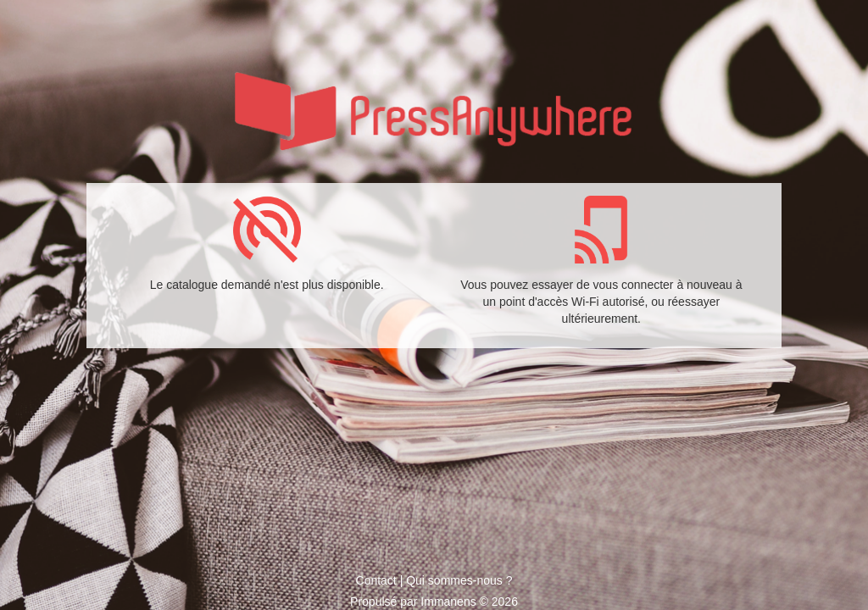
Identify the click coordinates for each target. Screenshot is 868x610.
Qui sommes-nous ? (459, 580)
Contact (376, 580)
